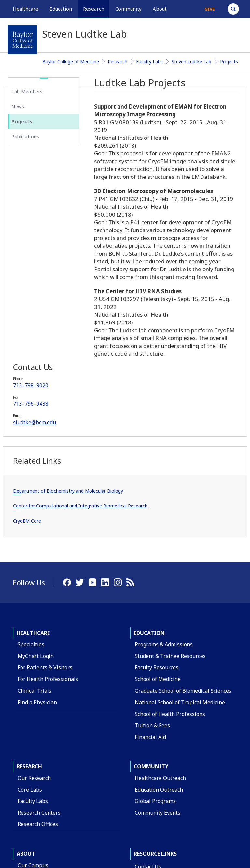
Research (118, 62)
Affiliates (28, 755)
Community (151, 609)
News (18, 106)
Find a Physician (37, 545)
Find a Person (151, 721)
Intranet (229, 821)
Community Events (158, 656)
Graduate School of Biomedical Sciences (183, 533)
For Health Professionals (48, 522)
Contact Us (148, 710)
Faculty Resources (157, 510)
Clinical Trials (35, 533)
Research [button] (94, 9)
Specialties (31, 487)
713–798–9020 (35, 187)
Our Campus (33, 708)
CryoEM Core (32, 364)
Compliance (149, 779)
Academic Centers (39, 731)
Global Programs (155, 644)
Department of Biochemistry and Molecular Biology (37, 300)
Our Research (34, 621)
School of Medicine (158, 522)
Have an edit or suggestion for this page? (46, 853)
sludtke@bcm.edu (39, 224)
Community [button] (128, 9)
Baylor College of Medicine (71, 62)
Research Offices (38, 667)
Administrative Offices (45, 743)
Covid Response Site (159, 791)
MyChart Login (36, 499)
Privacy (202, 821)
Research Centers (39, 656)
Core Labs (30, 633)
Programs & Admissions (164, 487)
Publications (25, 136)
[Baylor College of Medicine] (22, 40)
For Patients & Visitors (45, 510)
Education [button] (61, 9)
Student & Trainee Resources (170, 499)
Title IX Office (151, 768)
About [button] (160, 9)
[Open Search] (233, 9)
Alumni (26, 789)
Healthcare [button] (26, 9)
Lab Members (27, 92)
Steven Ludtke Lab (191, 62)
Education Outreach (159, 633)
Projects (229, 62)
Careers (144, 733)
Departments (34, 720)
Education (149, 476)
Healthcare (33, 476)
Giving (25, 778)
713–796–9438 (35, 205)
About (26, 697)
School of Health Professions (170, 557)
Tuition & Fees (152, 568)
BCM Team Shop (155, 744)
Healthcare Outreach (160, 621)
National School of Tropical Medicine (180, 545)
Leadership (31, 766)
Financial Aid (150, 580)
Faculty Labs (149, 62)
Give (209, 9)
